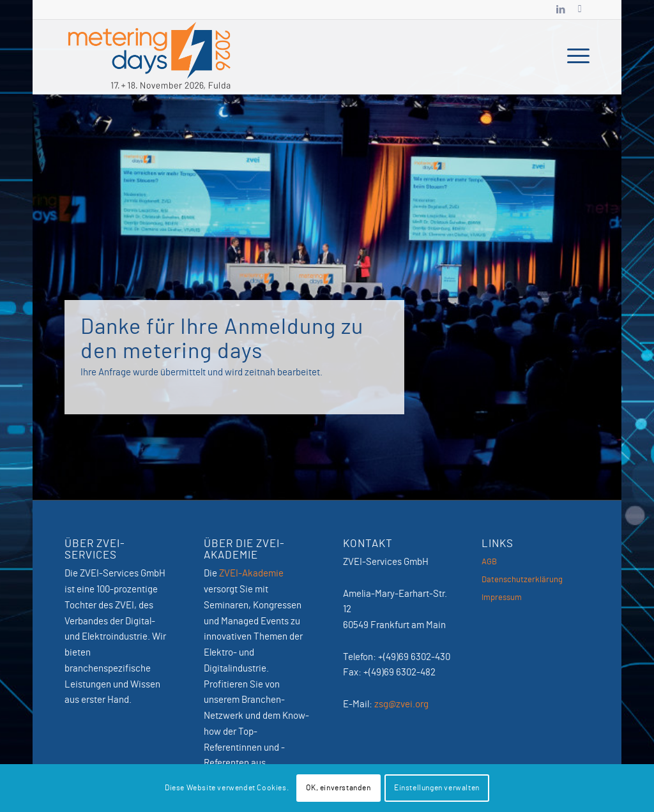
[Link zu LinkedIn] (561, 10)
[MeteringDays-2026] (149, 57)
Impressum (502, 598)
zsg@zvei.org (401, 704)
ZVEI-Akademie (251, 574)
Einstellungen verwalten (437, 788)
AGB (489, 562)
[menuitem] (574, 57)
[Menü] (574, 57)
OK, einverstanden (338, 788)
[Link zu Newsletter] (580, 10)
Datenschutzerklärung (522, 580)
